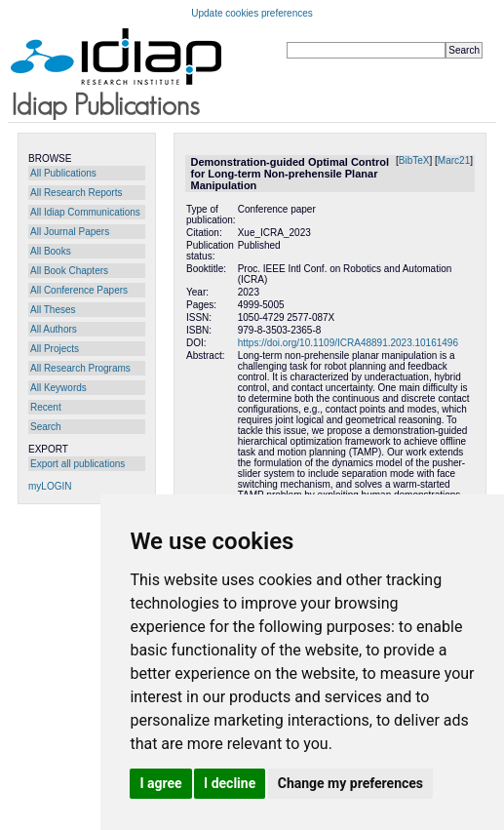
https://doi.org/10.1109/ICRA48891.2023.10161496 (348, 343)
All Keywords (58, 388)
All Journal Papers (70, 232)
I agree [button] (160, 783)
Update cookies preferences (252, 13)
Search (46, 427)
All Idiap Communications (85, 212)
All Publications (63, 173)
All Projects (55, 349)
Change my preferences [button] (350, 783)
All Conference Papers (79, 290)
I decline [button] (230, 783)
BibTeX (414, 160)
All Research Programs (80, 368)
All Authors (54, 329)
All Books (51, 251)
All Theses (53, 310)
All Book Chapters (69, 271)
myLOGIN (50, 486)
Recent (46, 407)
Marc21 (454, 160)
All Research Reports (76, 193)
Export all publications (78, 464)
